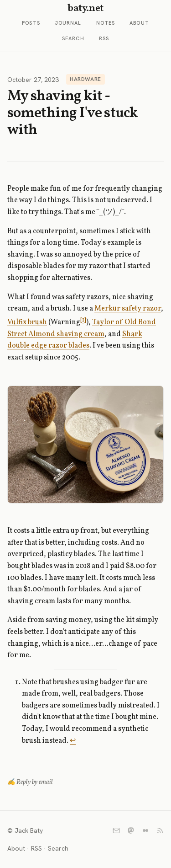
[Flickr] (145, 830)
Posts (31, 23)
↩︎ (73, 741)
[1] (83, 320)
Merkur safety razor (128, 309)
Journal (68, 23)
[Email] (116, 830)
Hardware (85, 79)
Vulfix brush (27, 322)
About (139, 23)
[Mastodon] (131, 830)
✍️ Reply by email (30, 782)
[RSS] (160, 830)
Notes (106, 23)
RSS (104, 38)
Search (73, 38)
